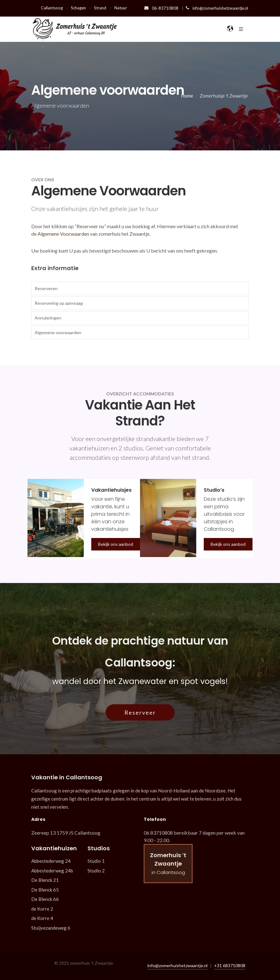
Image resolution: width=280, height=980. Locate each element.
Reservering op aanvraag (59, 303)
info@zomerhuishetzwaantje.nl (217, 8)
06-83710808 (162, 8)
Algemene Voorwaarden (63, 234)
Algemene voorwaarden (58, 332)
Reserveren (46, 288)
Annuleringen (48, 318)
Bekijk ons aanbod (116, 544)
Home (187, 96)
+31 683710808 (230, 965)
